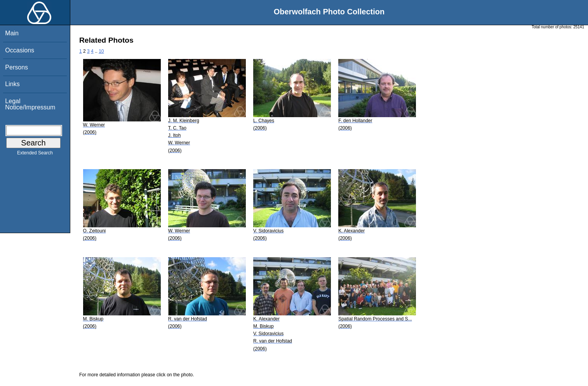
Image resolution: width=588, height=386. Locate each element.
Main (12, 33)
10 (101, 51)
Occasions (20, 50)
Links (12, 84)
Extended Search (35, 154)
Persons (17, 67)
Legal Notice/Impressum (30, 104)
